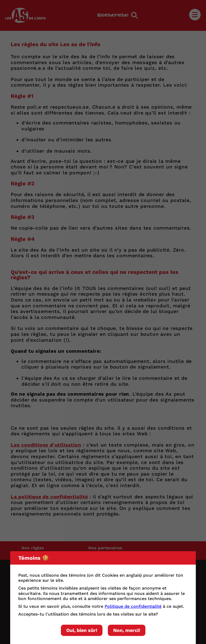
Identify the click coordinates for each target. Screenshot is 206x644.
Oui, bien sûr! (82, 630)
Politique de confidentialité (133, 606)
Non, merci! (127, 630)
